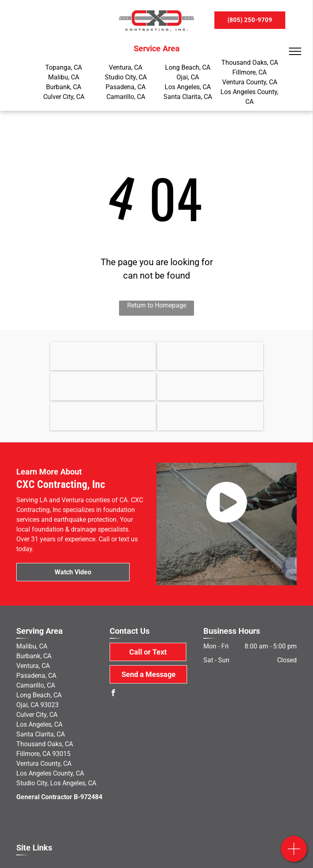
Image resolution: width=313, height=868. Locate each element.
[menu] (295, 51)
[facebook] (113, 694)
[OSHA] (103, 386)
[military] (210, 416)
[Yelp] (103, 416)
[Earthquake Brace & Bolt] (103, 356)
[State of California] (210, 356)
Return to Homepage (157, 305)
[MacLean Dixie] (210, 386)
